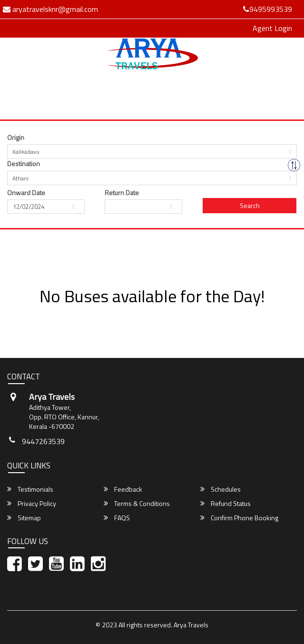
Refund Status (226, 504)
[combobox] (152, 151)
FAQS (117, 518)
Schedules (221, 489)
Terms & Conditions (137, 504)
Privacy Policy (32, 504)
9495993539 (268, 9)
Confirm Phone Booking (239, 518)
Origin (16, 138)
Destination (24, 164)
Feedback (123, 489)
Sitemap (24, 518)
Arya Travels (191, 625)
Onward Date (26, 193)
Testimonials (30, 489)
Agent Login (272, 28)
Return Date (122, 193)
